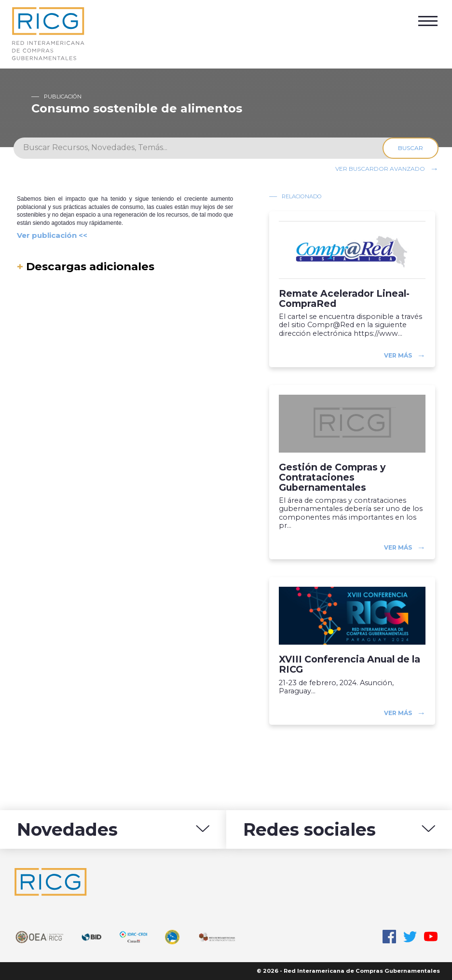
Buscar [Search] (411, 148)
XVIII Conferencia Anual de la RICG (349, 664)
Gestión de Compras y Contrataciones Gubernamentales (332, 477)
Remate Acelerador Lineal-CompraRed (344, 299)
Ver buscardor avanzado (380, 168)
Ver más (398, 355)
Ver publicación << (52, 235)
